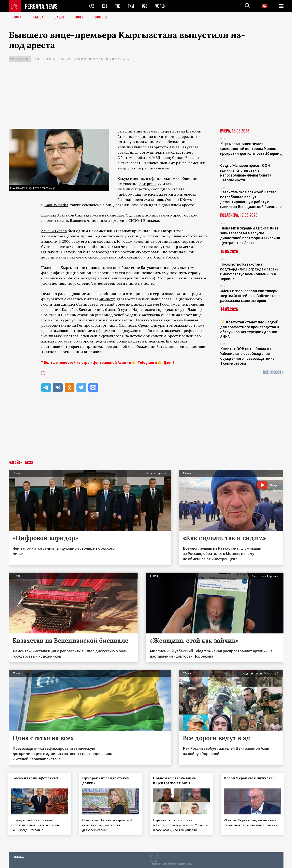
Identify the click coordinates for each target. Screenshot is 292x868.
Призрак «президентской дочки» (106, 781)
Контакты (19, 856)
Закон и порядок (44, 59)
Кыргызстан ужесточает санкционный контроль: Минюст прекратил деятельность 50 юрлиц (251, 149)
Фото (79, 17)
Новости (15, 17)
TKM (131, 6)
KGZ (105, 6)
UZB (145, 6)
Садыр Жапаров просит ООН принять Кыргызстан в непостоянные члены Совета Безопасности (246, 173)
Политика (64, 59)
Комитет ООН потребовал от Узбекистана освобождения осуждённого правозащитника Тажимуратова (247, 356)
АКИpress (148, 184)
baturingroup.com (176, 864)
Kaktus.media (56, 205)
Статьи (38, 17)
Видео (60, 17)
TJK (118, 6)
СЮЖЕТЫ (101, 17)
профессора (193, 331)
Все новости (273, 372)
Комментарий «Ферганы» (35, 778)
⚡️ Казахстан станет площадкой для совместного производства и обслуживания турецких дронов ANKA (250, 329)
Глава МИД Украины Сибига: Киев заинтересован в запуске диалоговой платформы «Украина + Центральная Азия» (252, 235)
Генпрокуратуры (92, 325)
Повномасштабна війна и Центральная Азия (175, 781)
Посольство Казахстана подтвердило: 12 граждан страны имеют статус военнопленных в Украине (250, 271)
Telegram (146, 362)
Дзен (168, 362)
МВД (156, 158)
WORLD (160, 6)
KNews (186, 200)
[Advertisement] (146, 96)
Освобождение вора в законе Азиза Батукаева (101, 59)
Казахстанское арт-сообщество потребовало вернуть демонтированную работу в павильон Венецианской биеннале (251, 199)
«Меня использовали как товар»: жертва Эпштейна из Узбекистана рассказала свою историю (250, 296)
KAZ (91, 6)
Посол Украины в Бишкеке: (249, 778)
